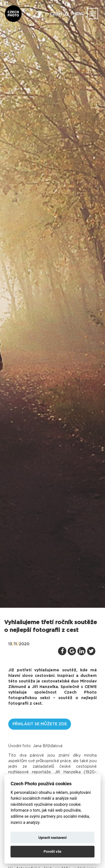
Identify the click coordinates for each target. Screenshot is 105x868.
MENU (79, 14)
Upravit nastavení (53, 838)
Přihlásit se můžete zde (40, 724)
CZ (53, 14)
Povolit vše (53, 851)
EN (59, 14)
